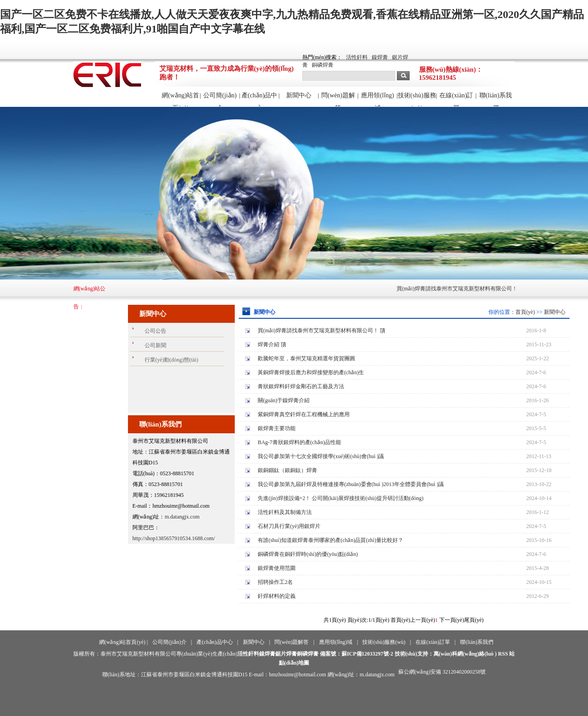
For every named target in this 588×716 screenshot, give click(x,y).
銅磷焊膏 (323, 65)
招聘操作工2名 (275, 582)
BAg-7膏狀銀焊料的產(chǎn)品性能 (299, 442)
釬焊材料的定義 (277, 596)
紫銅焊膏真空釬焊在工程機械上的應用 (304, 414)
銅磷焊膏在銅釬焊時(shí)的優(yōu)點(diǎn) (308, 554)
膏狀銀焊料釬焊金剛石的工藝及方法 (301, 386)
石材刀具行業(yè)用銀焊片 (289, 526)
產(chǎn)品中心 (260, 99)
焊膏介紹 (269, 344)
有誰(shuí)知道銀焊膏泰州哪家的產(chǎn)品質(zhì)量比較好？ (330, 540)
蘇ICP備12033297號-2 (367, 654)
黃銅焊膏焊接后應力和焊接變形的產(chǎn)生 (311, 372)
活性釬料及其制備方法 (285, 512)
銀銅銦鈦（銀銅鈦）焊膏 (287, 470)
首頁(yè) (525, 312)
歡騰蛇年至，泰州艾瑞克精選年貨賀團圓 (306, 358)
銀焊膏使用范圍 (277, 568)
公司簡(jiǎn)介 (220, 99)
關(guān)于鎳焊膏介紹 (284, 400)
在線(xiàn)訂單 (456, 99)
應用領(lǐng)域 (377, 99)
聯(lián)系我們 (496, 99)
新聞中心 (299, 95)
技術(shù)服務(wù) (417, 99)
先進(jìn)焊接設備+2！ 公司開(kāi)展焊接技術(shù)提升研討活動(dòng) (341, 498)
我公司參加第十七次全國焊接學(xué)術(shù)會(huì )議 (321, 456)
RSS (503, 654)
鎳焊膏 (380, 57)
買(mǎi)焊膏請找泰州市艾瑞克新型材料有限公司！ (461, 289)
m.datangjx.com (182, 517)
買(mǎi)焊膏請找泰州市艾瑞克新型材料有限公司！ (318, 330)
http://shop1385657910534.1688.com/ (174, 538)
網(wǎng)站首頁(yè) (180, 99)
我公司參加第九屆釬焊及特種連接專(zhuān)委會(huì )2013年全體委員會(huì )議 (351, 484)
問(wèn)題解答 (338, 99)
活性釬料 (357, 57)
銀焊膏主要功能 (277, 428)
